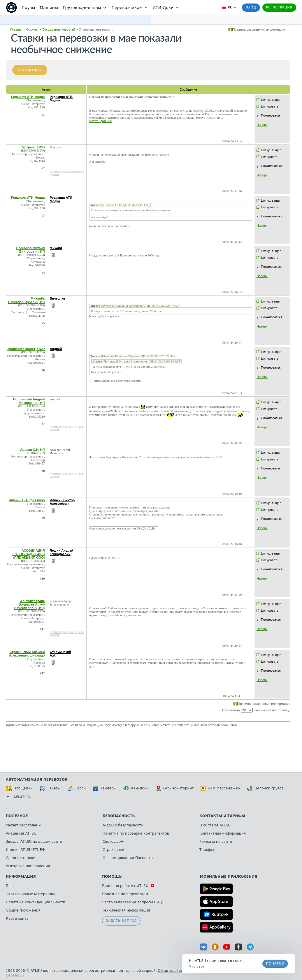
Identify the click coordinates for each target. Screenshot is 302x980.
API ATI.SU (19, 797)
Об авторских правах (178, 971)
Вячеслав (58, 298)
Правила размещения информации (259, 29)
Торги (77, 788)
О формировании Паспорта (128, 858)
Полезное (17, 816)
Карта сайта (17, 919)
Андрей (56, 349)
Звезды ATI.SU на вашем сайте (34, 842)
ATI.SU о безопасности (123, 825)
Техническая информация (126, 910)
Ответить (31, 70)
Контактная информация (223, 833)
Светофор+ (113, 842)
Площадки (19, 788)
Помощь (112, 877)
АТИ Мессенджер (220, 788)
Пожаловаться (272, 115)
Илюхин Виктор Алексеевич (62, 502)
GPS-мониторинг (175, 788)
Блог (10, 886)
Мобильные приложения (229, 877)
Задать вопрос (121, 921)
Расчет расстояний (23, 825)
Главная (16, 29)
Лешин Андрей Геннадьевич (62, 552)
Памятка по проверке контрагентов (136, 833)
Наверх (262, 125)
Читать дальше (101, 121)
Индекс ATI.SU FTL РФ (25, 850)
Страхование (115, 850)
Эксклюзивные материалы (30, 894)
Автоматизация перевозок (37, 780)
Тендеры (105, 788)
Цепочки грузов (265, 788)
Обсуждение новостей (59, 29)
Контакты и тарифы (222, 816)
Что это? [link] (197, 967)
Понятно (275, 964)
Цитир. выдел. (272, 100)
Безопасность (119, 816)
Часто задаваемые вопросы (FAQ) (133, 902)
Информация (21, 877)
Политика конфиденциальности (36, 902)
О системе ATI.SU (215, 825)
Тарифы (207, 850)
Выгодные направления (28, 866)
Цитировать (270, 106)
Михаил (56, 248)
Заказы (50, 788)
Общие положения (23, 910)
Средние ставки (21, 858)
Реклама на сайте (216, 842)
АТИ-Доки (136, 788)
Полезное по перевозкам (125, 894)
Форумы (32, 29)
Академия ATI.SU (21, 833)
